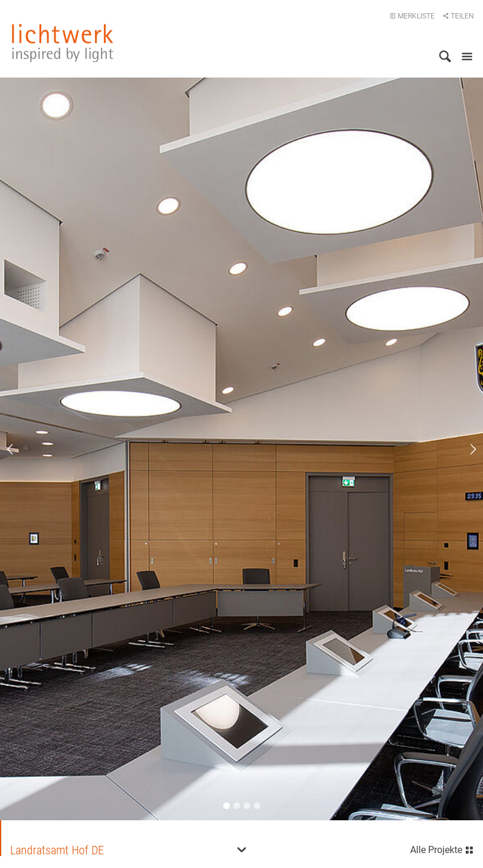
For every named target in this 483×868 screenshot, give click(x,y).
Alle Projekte (442, 849)
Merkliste (412, 16)
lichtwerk (63, 43)
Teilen (458, 16)
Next (465, 449)
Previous (18, 449)
